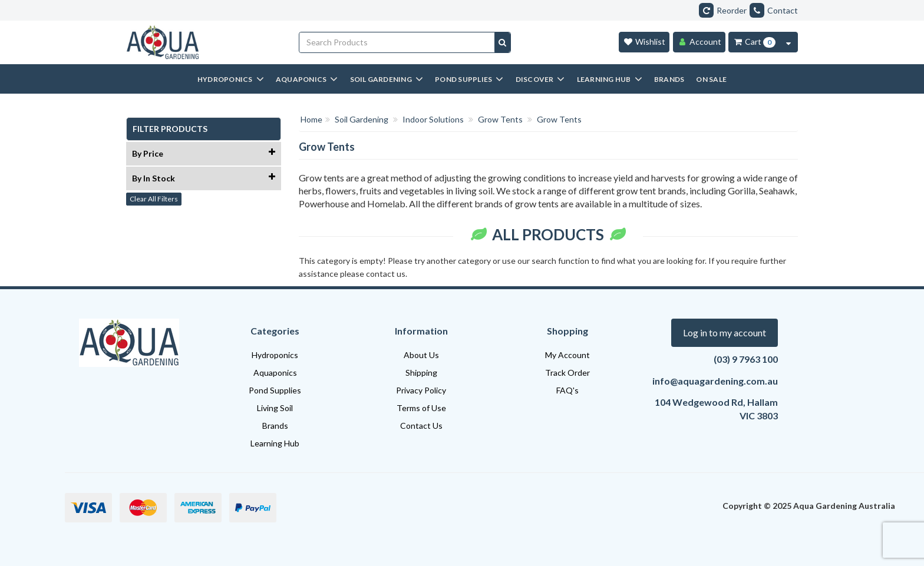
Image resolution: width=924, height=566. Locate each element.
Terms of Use (421, 408)
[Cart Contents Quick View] (788, 42)
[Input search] (397, 42)
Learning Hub (275, 443)
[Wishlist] (644, 42)
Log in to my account (725, 332)
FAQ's (567, 390)
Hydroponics (275, 355)
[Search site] (502, 42)
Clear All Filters (154, 199)
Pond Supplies (275, 390)
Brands (275, 426)
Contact (774, 10)
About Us (421, 355)
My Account (567, 355)
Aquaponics (275, 373)
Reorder (723, 10)
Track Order (567, 373)
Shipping (421, 373)
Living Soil (275, 408)
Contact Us (421, 426)
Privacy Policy (421, 390)
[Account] (699, 42)
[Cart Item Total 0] (754, 42)
